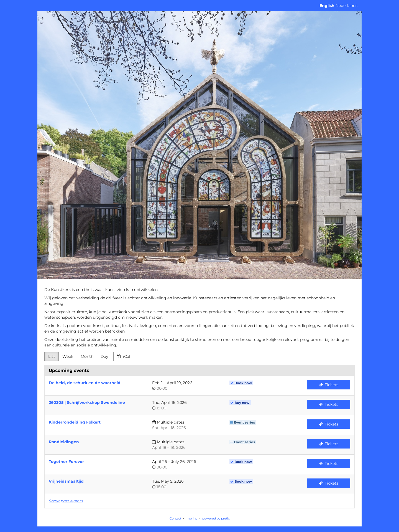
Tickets (329, 385)
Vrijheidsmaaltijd (66, 481)
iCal (124, 356)
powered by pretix (216, 518)
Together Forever (66, 462)
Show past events (66, 501)
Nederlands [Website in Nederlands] (346, 6)
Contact (175, 518)
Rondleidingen (64, 442)
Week (68, 356)
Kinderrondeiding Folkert (75, 422)
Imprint (191, 518)
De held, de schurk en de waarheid (85, 383)
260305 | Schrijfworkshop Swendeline (87, 402)
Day (104, 356)
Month (87, 356)
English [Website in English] (327, 6)
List (52, 356)
